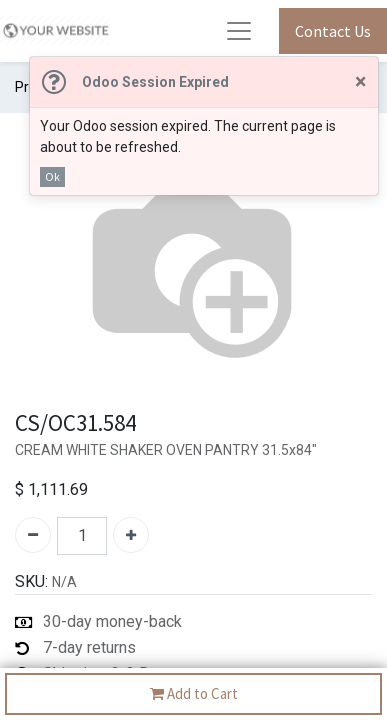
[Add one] (131, 535)
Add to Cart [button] (194, 694)
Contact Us (333, 31)
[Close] (360, 82)
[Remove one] (33, 535)
